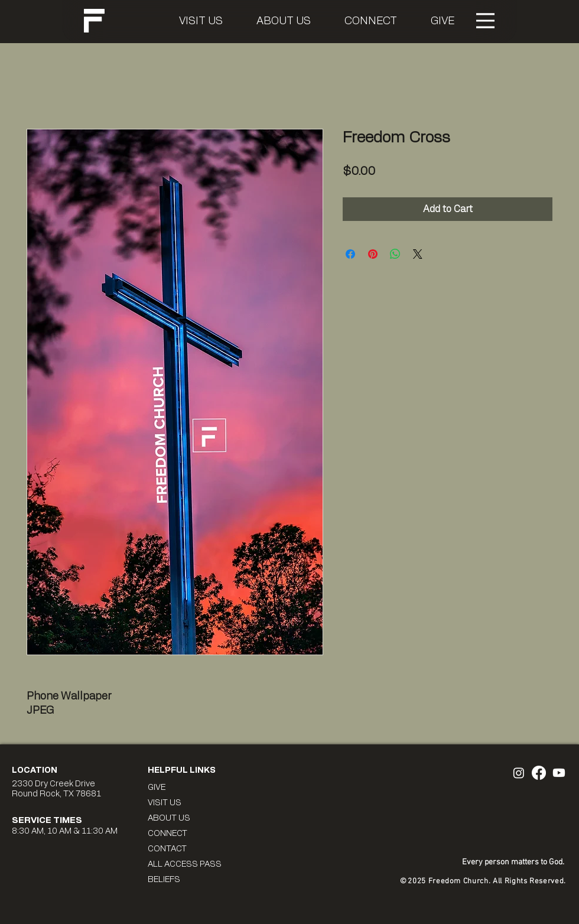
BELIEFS (164, 880)
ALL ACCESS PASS (185, 864)
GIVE (157, 788)
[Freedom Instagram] (519, 773)
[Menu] (485, 21)
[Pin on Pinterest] (373, 254)
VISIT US (165, 803)
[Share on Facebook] (350, 254)
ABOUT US (169, 818)
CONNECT (167, 834)
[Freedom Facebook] (539, 773)
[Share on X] (418, 254)
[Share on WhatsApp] (395, 254)
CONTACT (167, 849)
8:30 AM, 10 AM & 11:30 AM (65, 831)
